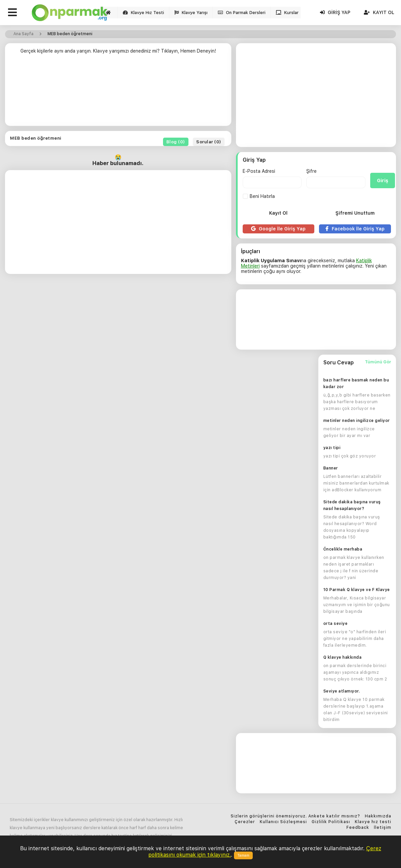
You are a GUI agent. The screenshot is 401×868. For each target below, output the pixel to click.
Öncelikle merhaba (343, 549)
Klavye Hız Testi (143, 13)
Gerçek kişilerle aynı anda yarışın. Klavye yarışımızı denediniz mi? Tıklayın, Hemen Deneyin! (118, 51)
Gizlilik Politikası (331, 822)
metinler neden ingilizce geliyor (357, 421)
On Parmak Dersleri (242, 13)
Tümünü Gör (378, 362)
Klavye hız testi (373, 822)
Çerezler (245, 822)
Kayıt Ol (379, 12)
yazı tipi (332, 448)
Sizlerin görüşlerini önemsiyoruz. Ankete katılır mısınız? (295, 816)
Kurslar (287, 13)
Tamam (243, 855)
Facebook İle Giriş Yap (355, 229)
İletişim (383, 828)
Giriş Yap (335, 12)
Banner (331, 468)
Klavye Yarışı (191, 13)
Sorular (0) (209, 142)
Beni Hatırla (259, 196)
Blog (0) (176, 142)
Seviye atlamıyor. (342, 691)
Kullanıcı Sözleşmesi (283, 822)
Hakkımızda (378, 816)
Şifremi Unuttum (355, 213)
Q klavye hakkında (343, 657)
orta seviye (336, 624)
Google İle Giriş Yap (278, 229)
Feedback (358, 828)
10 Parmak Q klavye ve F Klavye (357, 590)
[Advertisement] (118, 93)
